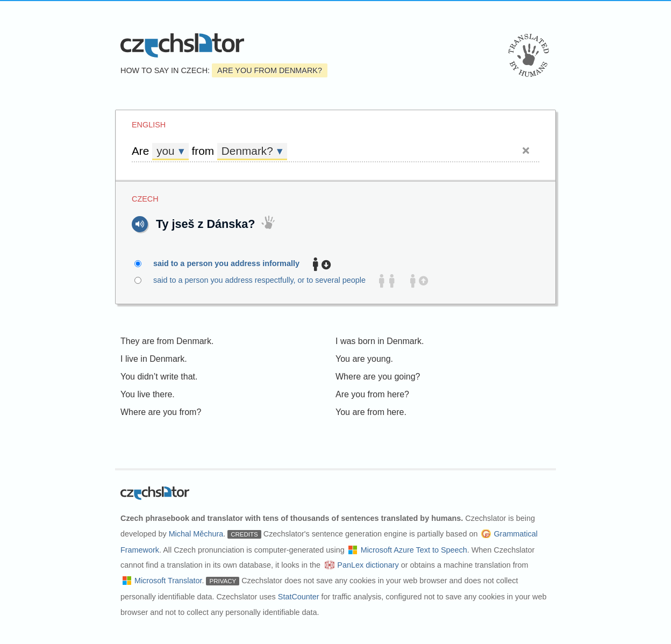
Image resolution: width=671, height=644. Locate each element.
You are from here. (371, 412)
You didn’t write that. (159, 377)
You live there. (148, 394)
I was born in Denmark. (380, 341)
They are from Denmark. (167, 341)
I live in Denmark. (154, 359)
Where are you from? (161, 412)
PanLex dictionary (368, 565)
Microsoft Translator (168, 581)
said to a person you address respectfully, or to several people (281, 281)
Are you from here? (372, 394)
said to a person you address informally (233, 264)
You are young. (364, 359)
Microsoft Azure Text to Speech (414, 550)
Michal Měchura (196, 534)
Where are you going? (378, 377)
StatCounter (299, 597)
